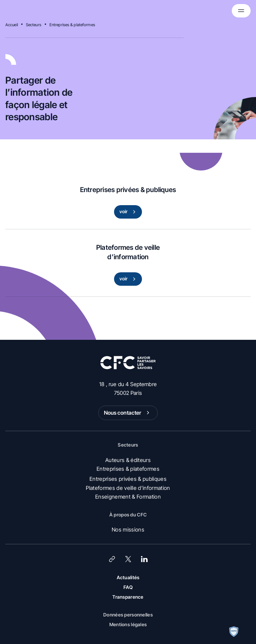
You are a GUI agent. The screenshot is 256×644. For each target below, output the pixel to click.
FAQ (128, 587)
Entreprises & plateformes (72, 25)
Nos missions (128, 530)
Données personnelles (128, 615)
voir (129, 212)
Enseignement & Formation (128, 497)
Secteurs (34, 25)
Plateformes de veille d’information (128, 488)
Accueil (12, 25)
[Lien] (112, 559)
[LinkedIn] (144, 559)
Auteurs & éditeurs (128, 460)
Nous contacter (128, 413)
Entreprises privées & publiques (128, 479)
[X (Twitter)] (128, 559)
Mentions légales (128, 624)
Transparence (128, 597)
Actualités (128, 577)
